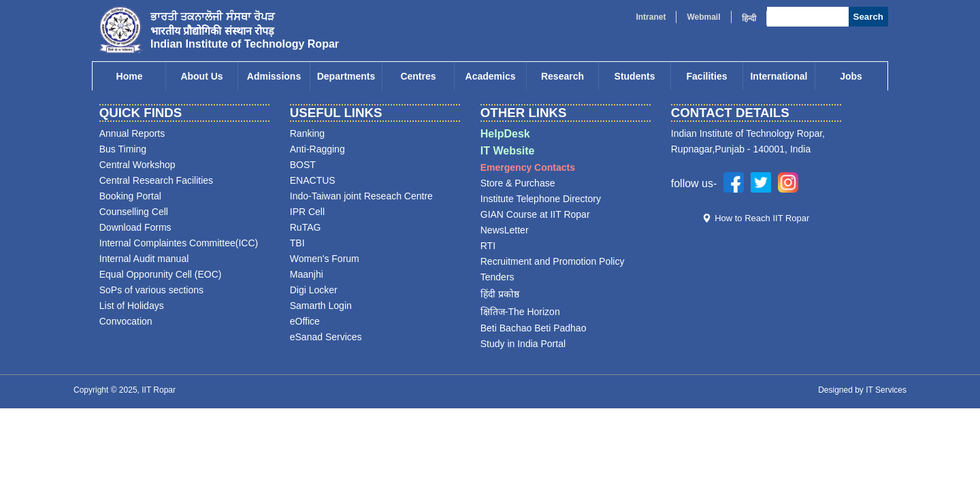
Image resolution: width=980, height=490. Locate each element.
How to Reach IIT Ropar (762, 218)
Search (868, 17)
